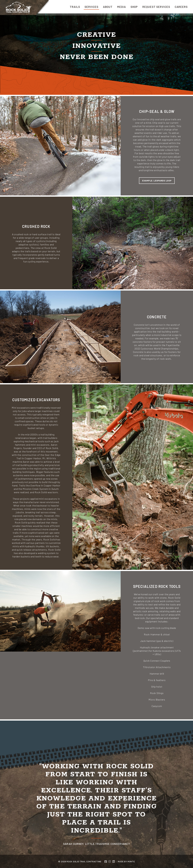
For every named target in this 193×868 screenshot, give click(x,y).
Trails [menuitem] (75, 7)
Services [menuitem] (91, 7)
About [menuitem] (108, 7)
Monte (131, 861)
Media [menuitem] (122, 7)
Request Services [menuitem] (156, 7)
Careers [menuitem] (181, 7)
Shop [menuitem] (134, 7)
